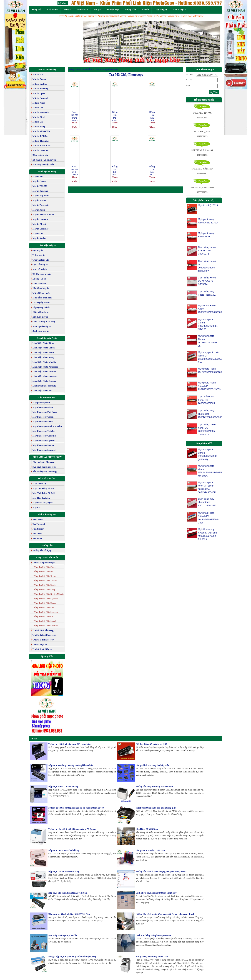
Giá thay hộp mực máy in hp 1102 (151, 744)
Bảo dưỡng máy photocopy (45, 472)
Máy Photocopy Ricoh (43, 407)
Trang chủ (37, 10)
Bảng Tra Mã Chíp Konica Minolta (49, 594)
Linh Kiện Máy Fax (47, 514)
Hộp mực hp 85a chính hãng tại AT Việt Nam (69, 914)
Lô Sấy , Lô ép (39, 279)
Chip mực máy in (41, 312)
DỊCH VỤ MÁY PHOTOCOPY (47, 457)
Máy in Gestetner (40, 229)
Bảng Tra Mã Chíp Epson (45, 603)
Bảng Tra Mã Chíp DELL (45, 608)
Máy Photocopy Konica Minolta (47, 426)
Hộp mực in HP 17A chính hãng (63, 787)
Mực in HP (38, 74)
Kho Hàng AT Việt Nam (147, 829)
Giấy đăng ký (161, 10)
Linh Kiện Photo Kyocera (44, 381)
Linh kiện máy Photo (47, 338)
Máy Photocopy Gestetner (44, 436)
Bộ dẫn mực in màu (42, 274)
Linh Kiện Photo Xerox (43, 353)
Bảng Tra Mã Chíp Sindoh (45, 621)
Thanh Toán (82, 10)
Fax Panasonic (39, 524)
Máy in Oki (38, 234)
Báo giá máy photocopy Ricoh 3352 (152, 957)
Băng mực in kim (40, 155)
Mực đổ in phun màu (42, 298)
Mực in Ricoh (39, 117)
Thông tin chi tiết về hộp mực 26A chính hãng (70, 744)
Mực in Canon (39, 79)
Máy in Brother (40, 200)
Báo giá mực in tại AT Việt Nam (150, 850)
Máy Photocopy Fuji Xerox (45, 412)
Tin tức (67, 10)
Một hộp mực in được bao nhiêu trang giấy (156, 808)
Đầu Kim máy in (40, 317)
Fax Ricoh (37, 538)
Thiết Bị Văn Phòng (47, 172)
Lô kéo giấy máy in (41, 303)
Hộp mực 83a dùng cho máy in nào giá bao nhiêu (71, 765)
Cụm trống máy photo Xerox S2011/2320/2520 (207, 505)
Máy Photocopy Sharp (43, 422)
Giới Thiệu (52, 10)
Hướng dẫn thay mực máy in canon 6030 (155, 787)
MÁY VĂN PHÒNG (47, 479)
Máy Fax (37, 507)
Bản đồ (145, 10)
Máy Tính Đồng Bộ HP (43, 488)
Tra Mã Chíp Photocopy (44, 563)
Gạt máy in (38, 250)
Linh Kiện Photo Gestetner (45, 376)
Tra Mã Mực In (40, 645)
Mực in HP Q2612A (208, 205)
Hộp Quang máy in (41, 307)
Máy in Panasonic (41, 205)
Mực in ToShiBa (40, 136)
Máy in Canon (39, 181)
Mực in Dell (38, 108)
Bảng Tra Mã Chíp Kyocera (46, 599)
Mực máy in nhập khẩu (43, 164)
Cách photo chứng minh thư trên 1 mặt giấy (156, 893)
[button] (93, 42)
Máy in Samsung (40, 191)
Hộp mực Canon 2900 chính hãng (64, 872)
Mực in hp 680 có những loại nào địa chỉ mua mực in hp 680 (76, 808)
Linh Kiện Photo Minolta (44, 362)
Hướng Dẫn (130, 10)
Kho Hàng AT (180, 10)
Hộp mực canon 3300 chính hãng (64, 850)
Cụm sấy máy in (40, 265)
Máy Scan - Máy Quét (43, 503)
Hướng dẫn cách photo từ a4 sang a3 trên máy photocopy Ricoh (165, 914)
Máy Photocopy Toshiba (43, 431)
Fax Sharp (37, 534)
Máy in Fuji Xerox (41, 196)
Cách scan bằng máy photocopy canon (153, 935)
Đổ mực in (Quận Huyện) (44, 160)
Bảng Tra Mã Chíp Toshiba (45, 581)
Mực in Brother (40, 84)
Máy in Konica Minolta (43, 215)
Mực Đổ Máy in (40, 269)
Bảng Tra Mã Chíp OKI (44, 617)
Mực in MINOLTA (41, 131)
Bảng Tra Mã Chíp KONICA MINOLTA (75, 170)
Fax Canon (37, 519)
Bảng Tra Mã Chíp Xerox (45, 576)
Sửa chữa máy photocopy (44, 467)
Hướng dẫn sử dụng (42, 550)
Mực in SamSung (40, 89)
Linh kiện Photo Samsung (44, 386)
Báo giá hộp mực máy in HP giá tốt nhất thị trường (72, 957)
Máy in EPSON (40, 186)
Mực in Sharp (39, 127)
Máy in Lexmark (40, 219)
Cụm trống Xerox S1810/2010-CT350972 (207, 250)
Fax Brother (38, 529)
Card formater (39, 284)
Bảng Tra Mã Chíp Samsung (46, 612)
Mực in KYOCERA (42, 146)
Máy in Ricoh (39, 210)
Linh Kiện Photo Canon (44, 348)
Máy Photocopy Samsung (44, 450)
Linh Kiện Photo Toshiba (44, 371)
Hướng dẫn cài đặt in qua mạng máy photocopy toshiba (161, 872)
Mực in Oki (38, 122)
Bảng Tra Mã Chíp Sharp (44, 590)
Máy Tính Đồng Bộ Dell (44, 493)
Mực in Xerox (39, 103)
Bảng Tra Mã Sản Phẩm (47, 558)
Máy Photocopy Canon (43, 417)
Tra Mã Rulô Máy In (42, 649)
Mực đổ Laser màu (41, 293)
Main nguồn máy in (42, 326)
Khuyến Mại (113, 10)
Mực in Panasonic (41, 112)
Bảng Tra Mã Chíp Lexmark (46, 626)
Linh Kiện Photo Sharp (43, 357)
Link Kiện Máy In (47, 245)
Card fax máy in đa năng (44, 321)
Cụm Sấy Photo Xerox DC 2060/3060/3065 (206, 400)
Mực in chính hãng (47, 69)
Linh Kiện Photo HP (42, 391)
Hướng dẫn (47, 545)
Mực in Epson (39, 93)
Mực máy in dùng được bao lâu (63, 935)
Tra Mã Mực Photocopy (43, 630)
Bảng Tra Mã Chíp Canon (45, 567)
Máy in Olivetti (39, 224)
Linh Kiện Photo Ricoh (43, 343)
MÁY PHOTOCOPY (47, 398)
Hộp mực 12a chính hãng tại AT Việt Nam (68, 893)
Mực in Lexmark (40, 98)
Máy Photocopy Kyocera (44, 441)
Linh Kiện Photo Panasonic (45, 367)
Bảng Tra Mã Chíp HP (43, 572)
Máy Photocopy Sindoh (43, 445)
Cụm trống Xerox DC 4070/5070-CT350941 (207, 281)
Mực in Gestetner (41, 150)
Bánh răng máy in (41, 331)
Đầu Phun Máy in (41, 288)
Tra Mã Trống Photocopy (44, 635)
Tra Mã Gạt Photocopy (43, 640)
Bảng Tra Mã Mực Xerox (75, 116)
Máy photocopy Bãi (41, 403)
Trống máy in (39, 255)
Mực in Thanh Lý (41, 141)
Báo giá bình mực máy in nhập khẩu (153, 765)
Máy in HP (37, 177)
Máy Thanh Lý (39, 484)
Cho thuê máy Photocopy (44, 462)
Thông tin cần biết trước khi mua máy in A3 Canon (72, 829)
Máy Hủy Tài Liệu (41, 498)
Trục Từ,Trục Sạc (41, 260)
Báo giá (97, 10)
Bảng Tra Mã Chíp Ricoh (45, 585)
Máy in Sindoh (39, 238)
